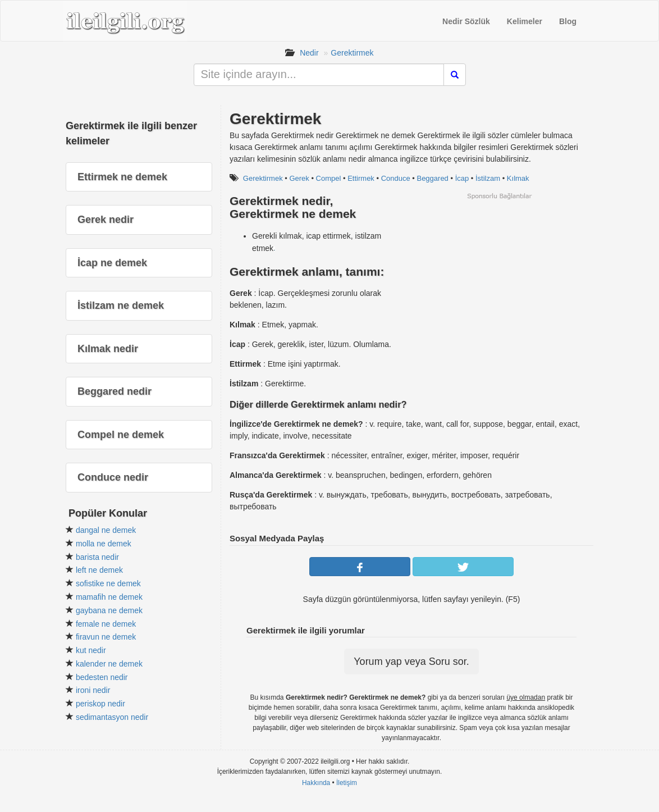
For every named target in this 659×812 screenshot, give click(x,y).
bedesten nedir (102, 677)
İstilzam (488, 178)
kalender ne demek (109, 664)
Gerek (299, 178)
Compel (329, 178)
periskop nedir (100, 704)
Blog (568, 21)
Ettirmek (361, 178)
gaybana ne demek (109, 610)
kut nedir (91, 650)
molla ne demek (104, 544)
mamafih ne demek (109, 597)
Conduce (396, 178)
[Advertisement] (499, 279)
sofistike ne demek (108, 583)
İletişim (347, 783)
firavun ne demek (106, 637)
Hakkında (316, 783)
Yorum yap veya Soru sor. (411, 662)
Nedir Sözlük (466, 21)
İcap (462, 178)
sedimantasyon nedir (112, 717)
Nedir (309, 53)
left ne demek (99, 570)
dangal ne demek (106, 530)
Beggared (432, 178)
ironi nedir (93, 690)
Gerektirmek (352, 53)
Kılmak (518, 178)
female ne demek (106, 624)
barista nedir (97, 557)
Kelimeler (525, 21)
